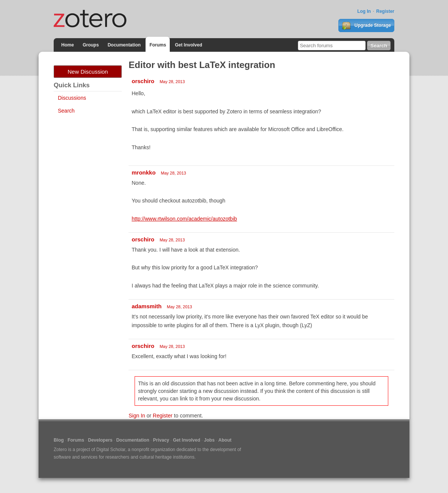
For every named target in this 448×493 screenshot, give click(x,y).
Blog (59, 440)
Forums (158, 45)
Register (385, 11)
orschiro (143, 81)
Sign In (137, 416)
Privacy (161, 440)
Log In (364, 11)
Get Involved (189, 45)
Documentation (124, 45)
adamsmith (146, 306)
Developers (100, 440)
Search (66, 111)
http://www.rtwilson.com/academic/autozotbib (184, 219)
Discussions (72, 98)
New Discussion (88, 72)
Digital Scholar (111, 450)
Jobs (209, 440)
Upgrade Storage (366, 26)
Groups (91, 45)
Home (67, 45)
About (225, 440)
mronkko (143, 172)
